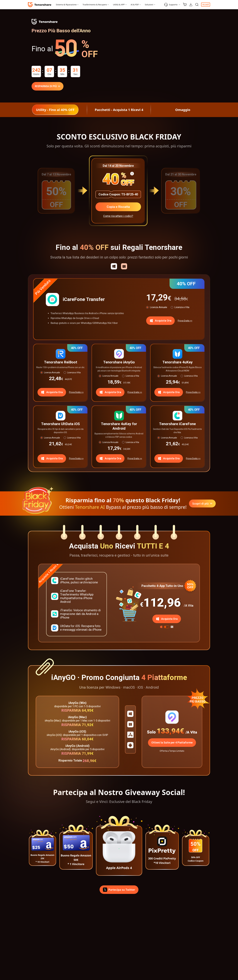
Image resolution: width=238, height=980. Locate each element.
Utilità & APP (119, 5)
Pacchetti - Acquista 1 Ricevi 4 (119, 110)
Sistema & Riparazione (66, 5)
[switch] (167, 628)
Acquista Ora (160, 322)
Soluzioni (149, 5)
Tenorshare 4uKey (178, 363)
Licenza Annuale (158, 308)
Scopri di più (202, 504)
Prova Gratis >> (185, 322)
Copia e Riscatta (118, 207)
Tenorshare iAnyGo (119, 363)
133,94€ (170, 732)
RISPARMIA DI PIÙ (48, 86)
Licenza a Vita (182, 308)
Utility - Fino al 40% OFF (55, 110)
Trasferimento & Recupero (95, 5)
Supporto (171, 5)
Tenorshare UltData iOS (60, 425)
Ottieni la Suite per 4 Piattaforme (172, 743)
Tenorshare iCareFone (177, 425)
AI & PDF (135, 5)
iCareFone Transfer (84, 300)
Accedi (206, 4)
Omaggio (183, 110)
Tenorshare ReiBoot (61, 363)
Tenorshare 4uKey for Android (119, 427)
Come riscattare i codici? (118, 217)
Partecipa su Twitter (119, 891)
